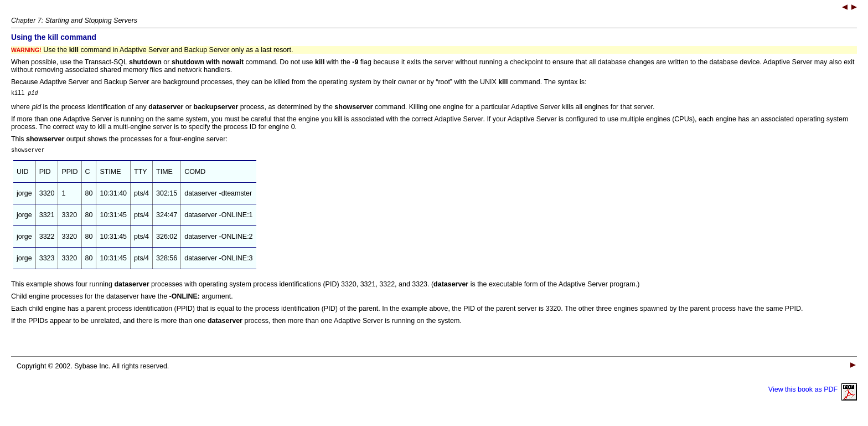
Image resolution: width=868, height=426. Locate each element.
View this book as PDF (813, 393)
